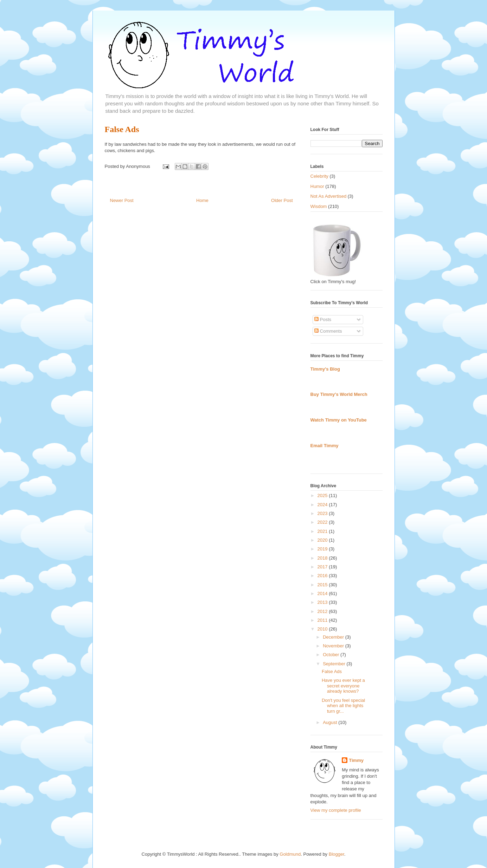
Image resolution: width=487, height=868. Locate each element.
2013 (323, 602)
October (332, 655)
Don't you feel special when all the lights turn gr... (343, 706)
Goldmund (290, 854)
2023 (323, 513)
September (335, 664)
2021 (323, 531)
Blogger (337, 854)
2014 (323, 593)
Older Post (282, 200)
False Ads (122, 129)
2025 (323, 495)
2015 (323, 585)
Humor (317, 186)
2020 (323, 540)
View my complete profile (336, 810)
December (334, 637)
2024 (323, 505)
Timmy (356, 760)
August (331, 722)
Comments (328, 331)
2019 (323, 549)
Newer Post (122, 200)
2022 (323, 522)
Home (202, 200)
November (334, 646)
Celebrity (319, 176)
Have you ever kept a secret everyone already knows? (343, 686)
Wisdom (319, 206)
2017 (323, 567)
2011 (323, 620)
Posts (323, 319)
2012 (323, 611)
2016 (323, 576)
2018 (323, 558)
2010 (323, 629)
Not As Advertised (329, 196)
